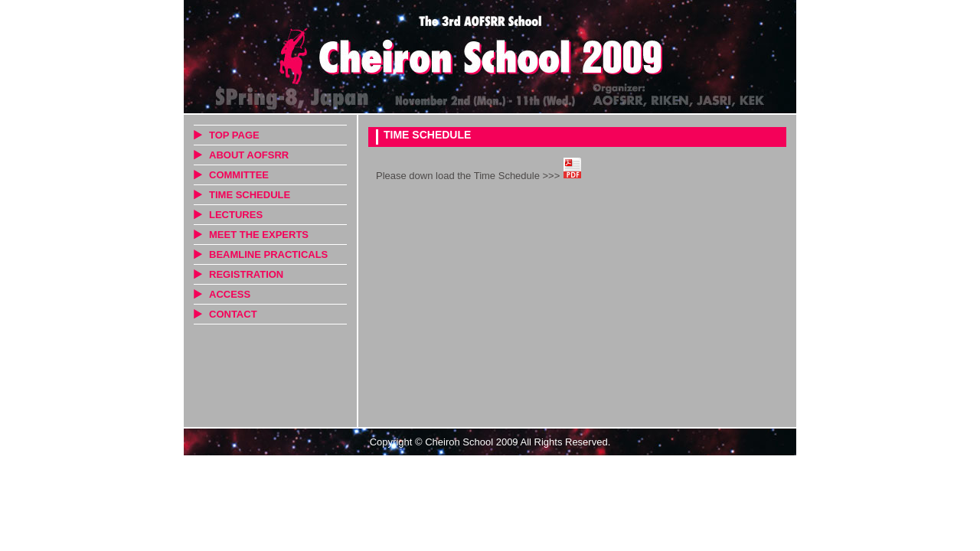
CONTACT (233, 314)
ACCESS (230, 294)
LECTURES (236, 215)
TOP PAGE (234, 135)
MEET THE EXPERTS (259, 235)
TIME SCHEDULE (250, 195)
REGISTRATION (246, 274)
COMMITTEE (239, 175)
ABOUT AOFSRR (249, 155)
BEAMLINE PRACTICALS (268, 254)
